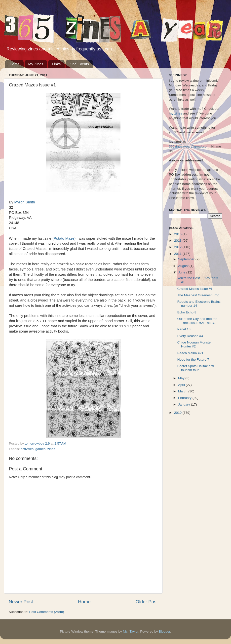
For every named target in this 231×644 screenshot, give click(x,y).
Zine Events (79, 64)
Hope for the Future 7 (193, 360)
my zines (175, 113)
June (182, 272)
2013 (178, 241)
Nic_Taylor (130, 631)
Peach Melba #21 (190, 353)
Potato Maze (64, 238)
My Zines (36, 64)
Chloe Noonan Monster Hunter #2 (195, 344)
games (41, 449)
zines (51, 449)
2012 (178, 247)
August (184, 266)
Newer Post (21, 602)
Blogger (164, 631)
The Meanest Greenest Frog (198, 295)
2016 (178, 234)
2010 (178, 413)
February (185, 398)
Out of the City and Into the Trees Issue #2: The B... (197, 321)
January (185, 404)
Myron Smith (24, 202)
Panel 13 (184, 329)
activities (27, 449)
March (183, 391)
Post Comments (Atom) (47, 612)
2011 (178, 254)
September (187, 259)
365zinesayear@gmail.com (189, 146)
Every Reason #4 (190, 336)
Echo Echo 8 (187, 312)
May (182, 378)
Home (15, 64)
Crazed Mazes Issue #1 (195, 289)
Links (56, 64)
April (182, 385)
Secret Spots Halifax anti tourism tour (196, 368)
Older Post (147, 602)
